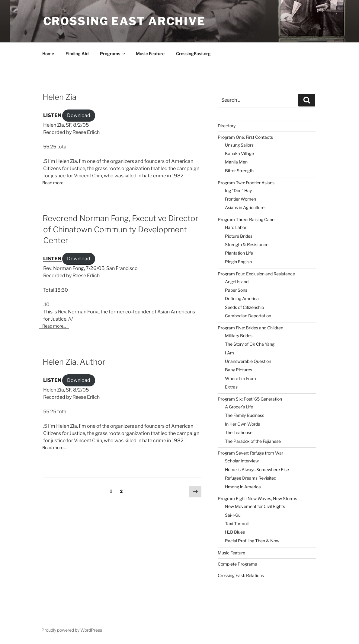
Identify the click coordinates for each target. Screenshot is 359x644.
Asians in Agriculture (245, 207)
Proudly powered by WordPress (72, 630)
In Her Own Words (242, 424)
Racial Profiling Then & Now (252, 541)
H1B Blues (235, 532)
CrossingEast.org (193, 54)
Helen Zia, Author (74, 362)
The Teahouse (239, 432)
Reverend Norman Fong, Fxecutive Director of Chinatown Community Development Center (120, 229)
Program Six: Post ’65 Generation (250, 399)
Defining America (242, 298)
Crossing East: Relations (241, 575)
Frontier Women (240, 199)
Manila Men (236, 162)
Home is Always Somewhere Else (257, 470)
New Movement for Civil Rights (255, 506)
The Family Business (245, 415)
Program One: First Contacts (245, 137)
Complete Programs (237, 564)
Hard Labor (236, 227)
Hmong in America (243, 487)
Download (79, 115)
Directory (227, 126)
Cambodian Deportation (248, 316)
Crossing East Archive (124, 21)
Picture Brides (239, 236)
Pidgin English (238, 262)
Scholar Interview (242, 461)
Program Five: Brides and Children (250, 328)
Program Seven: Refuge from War (250, 453)
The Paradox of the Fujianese (253, 441)
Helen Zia (59, 97)
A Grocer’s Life (239, 407)
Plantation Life (239, 253)
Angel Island (237, 282)
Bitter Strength (239, 171)
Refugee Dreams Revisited (251, 478)
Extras (231, 387)
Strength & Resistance (247, 244)
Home (48, 54)
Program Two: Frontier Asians (246, 183)
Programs (113, 54)
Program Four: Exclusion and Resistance (256, 274)
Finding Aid (77, 54)
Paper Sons (236, 290)
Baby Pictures (239, 370)
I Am (229, 353)
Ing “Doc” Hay (238, 190)
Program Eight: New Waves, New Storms (257, 498)
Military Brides (239, 336)
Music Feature (150, 54)
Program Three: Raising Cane (246, 219)
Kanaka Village (239, 153)
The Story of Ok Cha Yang (250, 344)
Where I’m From (240, 378)
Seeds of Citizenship (244, 307)
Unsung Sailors (239, 145)
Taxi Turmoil (237, 523)
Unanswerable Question (248, 361)
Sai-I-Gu (233, 515)
